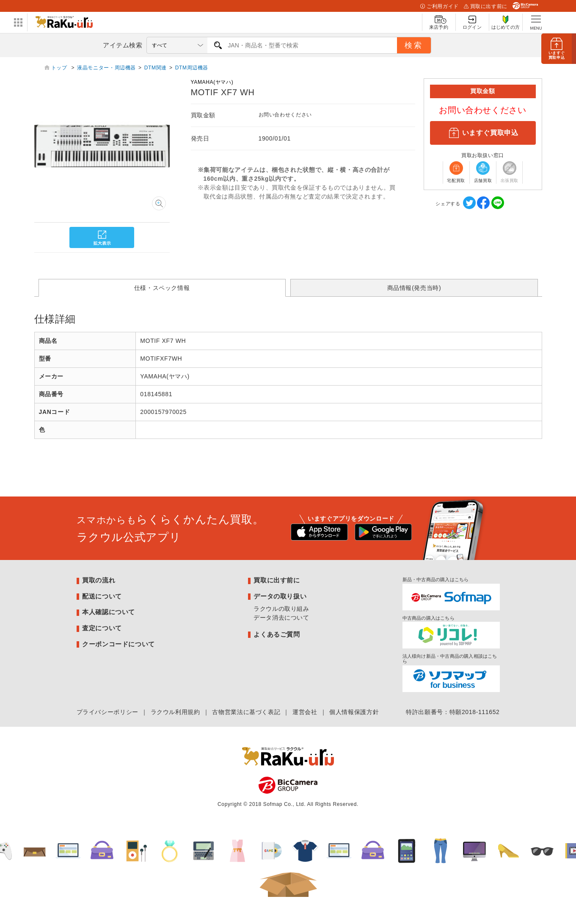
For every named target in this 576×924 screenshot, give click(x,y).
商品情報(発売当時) (414, 288)
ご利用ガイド (439, 6)
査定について (102, 628)
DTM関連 (156, 68)
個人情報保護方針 (354, 712)
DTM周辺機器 (192, 68)
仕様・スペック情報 (162, 288)
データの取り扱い (280, 596)
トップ (60, 68)
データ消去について (281, 618)
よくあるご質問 (277, 634)
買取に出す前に (486, 6)
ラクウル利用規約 (175, 712)
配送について (102, 596)
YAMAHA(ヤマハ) (212, 82)
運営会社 (305, 712)
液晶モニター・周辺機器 (106, 68)
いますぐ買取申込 (482, 133)
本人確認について (109, 612)
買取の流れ (99, 580)
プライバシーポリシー (107, 712)
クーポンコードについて (119, 644)
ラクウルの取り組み (281, 609)
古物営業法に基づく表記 (246, 712)
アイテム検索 (123, 45)
